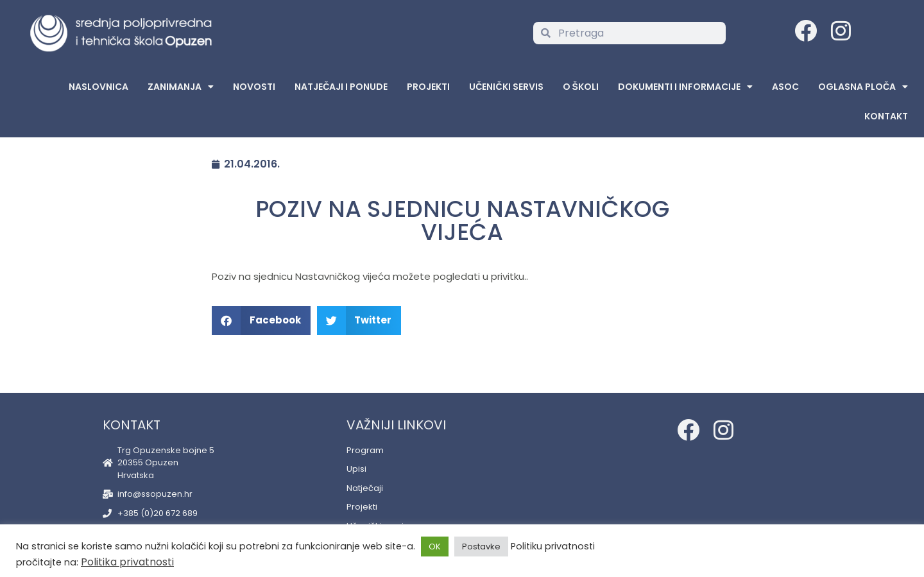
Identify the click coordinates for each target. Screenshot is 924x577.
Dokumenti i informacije (685, 87)
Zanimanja (181, 87)
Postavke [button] (481, 547)
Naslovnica (98, 87)
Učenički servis (506, 87)
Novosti (254, 87)
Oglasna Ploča (863, 87)
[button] (261, 321)
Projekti (428, 87)
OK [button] (435, 547)
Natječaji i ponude (341, 87)
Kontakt (886, 116)
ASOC (785, 87)
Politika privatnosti (127, 562)
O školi (581, 87)
